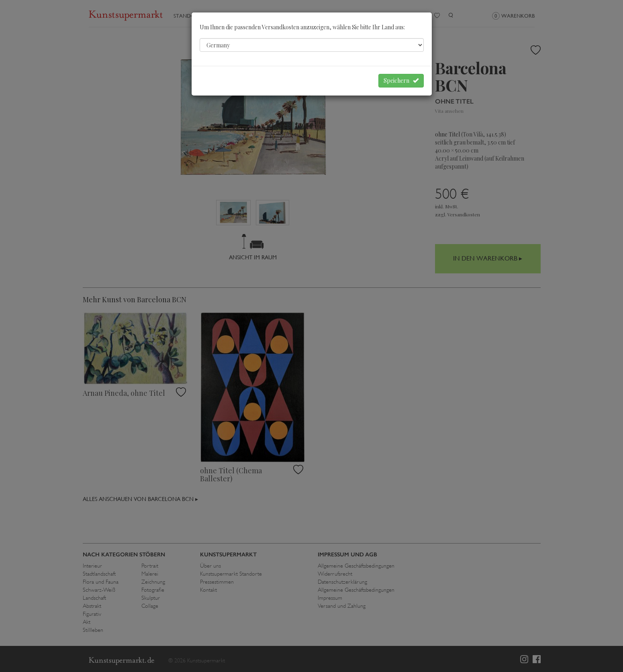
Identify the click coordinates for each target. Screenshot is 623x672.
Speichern (401, 80)
